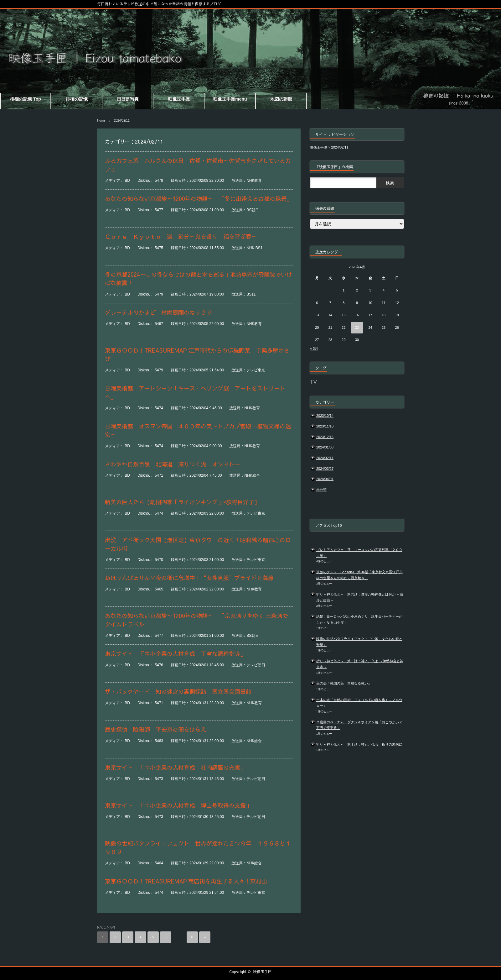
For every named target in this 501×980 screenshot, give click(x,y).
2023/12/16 (325, 437)
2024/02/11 (325, 458)
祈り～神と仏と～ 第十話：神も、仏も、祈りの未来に (359, 744)
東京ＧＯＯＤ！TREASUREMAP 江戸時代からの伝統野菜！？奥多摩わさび (197, 354)
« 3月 (314, 349)
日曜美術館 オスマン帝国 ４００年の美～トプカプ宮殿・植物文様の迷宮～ (198, 430)
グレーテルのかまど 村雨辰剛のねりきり (158, 312)
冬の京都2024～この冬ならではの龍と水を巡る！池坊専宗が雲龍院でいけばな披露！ (199, 279)
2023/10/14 (325, 416)
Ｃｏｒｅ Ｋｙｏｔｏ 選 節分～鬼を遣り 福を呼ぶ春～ (181, 236)
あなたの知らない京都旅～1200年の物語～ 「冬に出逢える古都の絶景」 (199, 199)
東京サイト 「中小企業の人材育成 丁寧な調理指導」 (175, 654)
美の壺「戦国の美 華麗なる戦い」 (344, 683)
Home (101, 121)
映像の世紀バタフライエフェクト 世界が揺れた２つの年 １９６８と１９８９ (198, 847)
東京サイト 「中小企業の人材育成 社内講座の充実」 (175, 767)
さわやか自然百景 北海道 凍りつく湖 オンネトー (173, 464)
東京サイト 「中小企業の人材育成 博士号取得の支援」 (178, 805)
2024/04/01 (325, 479)
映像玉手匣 (262, 972)
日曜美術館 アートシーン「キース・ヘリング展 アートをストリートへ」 (195, 392)
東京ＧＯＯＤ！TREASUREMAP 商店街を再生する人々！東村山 (186, 881)
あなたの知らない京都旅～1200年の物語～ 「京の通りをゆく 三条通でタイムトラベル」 (196, 620)
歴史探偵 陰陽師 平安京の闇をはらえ (156, 729)
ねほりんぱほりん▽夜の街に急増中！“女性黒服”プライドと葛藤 (189, 578)
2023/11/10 (325, 426)
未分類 (321, 490)
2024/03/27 (325, 469)
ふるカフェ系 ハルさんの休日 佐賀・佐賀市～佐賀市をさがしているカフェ (198, 165)
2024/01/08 (325, 447)
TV (313, 382)
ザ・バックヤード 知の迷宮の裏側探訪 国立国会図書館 (178, 692)
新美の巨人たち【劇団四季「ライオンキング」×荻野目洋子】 (182, 502)
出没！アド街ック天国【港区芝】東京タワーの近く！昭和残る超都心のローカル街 (198, 544)
